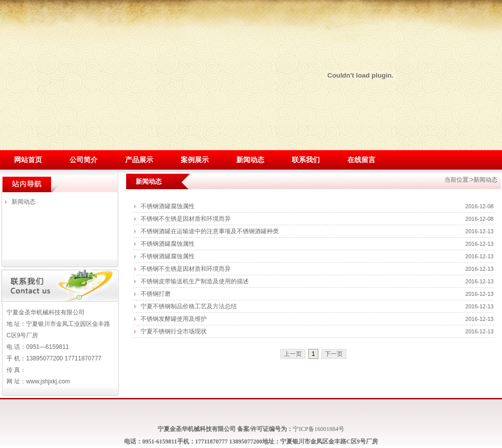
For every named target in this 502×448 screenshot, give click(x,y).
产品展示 (139, 160)
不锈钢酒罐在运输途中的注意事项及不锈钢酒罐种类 (210, 231)
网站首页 (28, 160)
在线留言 (361, 160)
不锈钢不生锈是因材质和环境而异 (186, 219)
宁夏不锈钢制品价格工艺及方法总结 (189, 306)
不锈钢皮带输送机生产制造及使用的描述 (195, 281)
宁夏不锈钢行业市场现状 (174, 331)
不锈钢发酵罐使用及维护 (174, 319)
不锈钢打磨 (156, 294)
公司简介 (84, 160)
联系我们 (306, 160)
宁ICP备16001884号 (319, 429)
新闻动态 (250, 160)
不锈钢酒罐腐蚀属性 (168, 206)
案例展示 (195, 160)
